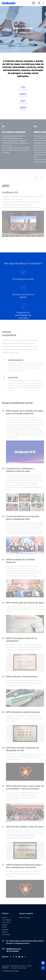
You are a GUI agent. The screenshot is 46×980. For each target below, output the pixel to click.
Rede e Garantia (25, 918)
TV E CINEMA (7, 920)
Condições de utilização (10, 971)
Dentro (5, 918)
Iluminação (6, 934)
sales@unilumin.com (13, 949)
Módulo (5, 932)
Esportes (5, 930)
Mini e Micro (6, 922)
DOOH (4, 927)
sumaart (24, 968)
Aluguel (5, 925)
